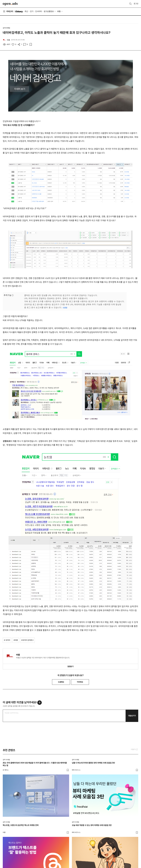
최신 (26, 11)
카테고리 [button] (8, 11)
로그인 (136, 4)
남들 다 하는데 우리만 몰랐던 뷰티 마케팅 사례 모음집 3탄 (93, 763)
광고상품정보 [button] (49, 11)
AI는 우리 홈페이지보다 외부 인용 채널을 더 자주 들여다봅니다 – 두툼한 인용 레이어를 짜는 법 (35, 764)
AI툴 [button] (59, 11)
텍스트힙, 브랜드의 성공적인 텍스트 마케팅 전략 (21, 825)
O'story (19, 12)
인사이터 (39, 11)
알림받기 (70, 666)
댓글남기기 (132, 716)
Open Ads (10, 4)
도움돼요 (61, 682)
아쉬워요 (80, 682)
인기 (32, 11)
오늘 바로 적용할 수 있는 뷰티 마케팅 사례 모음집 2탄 (92, 825)
